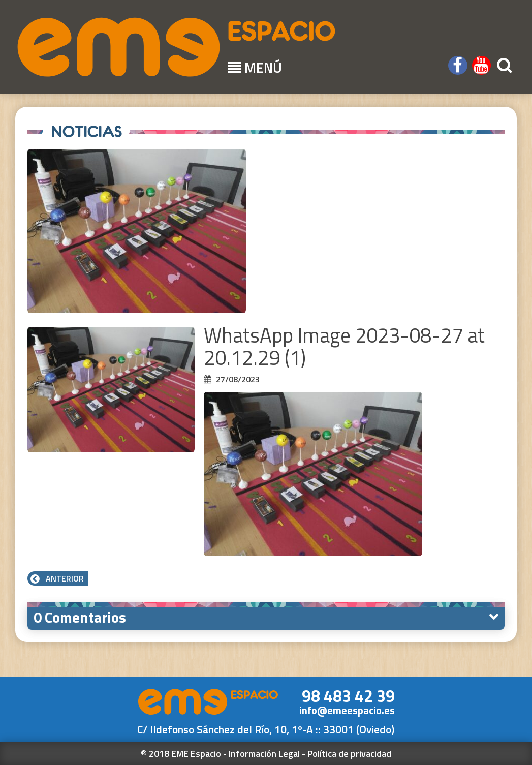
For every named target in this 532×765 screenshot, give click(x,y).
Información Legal (264, 754)
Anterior (58, 578)
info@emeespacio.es (347, 710)
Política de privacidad (349, 754)
